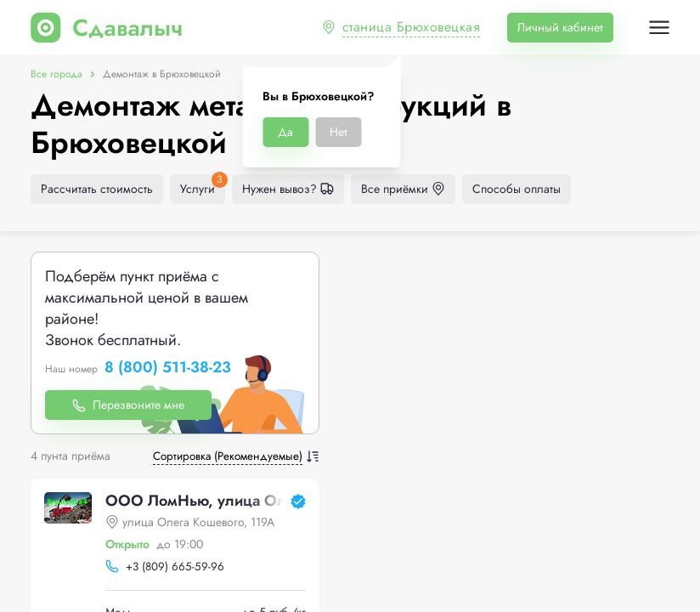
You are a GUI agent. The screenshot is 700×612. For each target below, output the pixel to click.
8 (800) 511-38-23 (168, 368)
